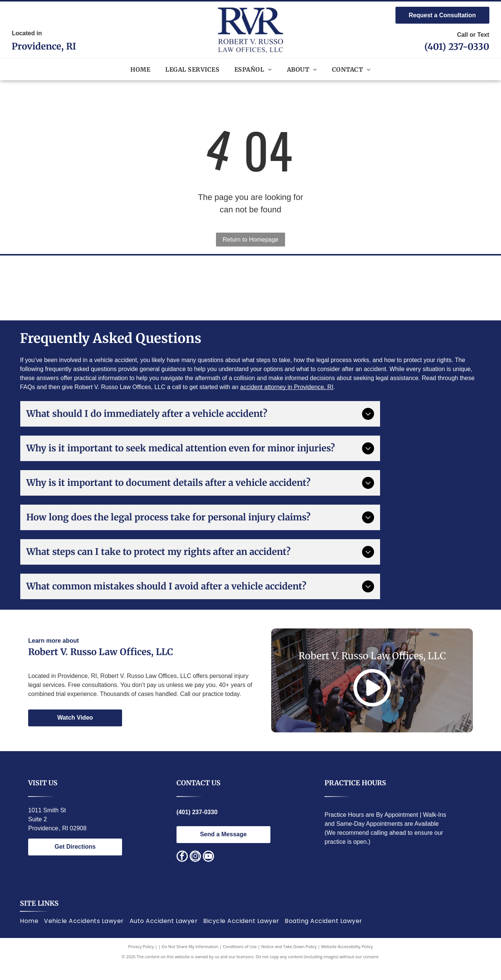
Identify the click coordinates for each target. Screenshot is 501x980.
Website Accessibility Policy (347, 961)
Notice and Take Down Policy (289, 961)
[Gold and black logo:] (361, 295)
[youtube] (208, 871)
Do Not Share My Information (190, 961)
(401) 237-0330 (457, 47)
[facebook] (182, 871)
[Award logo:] (214, 295)
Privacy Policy (141, 961)
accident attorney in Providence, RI (287, 402)
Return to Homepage (251, 240)
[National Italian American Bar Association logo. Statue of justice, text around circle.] (139, 295)
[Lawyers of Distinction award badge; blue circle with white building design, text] (287, 295)
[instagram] (195, 871)
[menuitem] (140, 69)
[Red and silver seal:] (436, 295)
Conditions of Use (240, 961)
